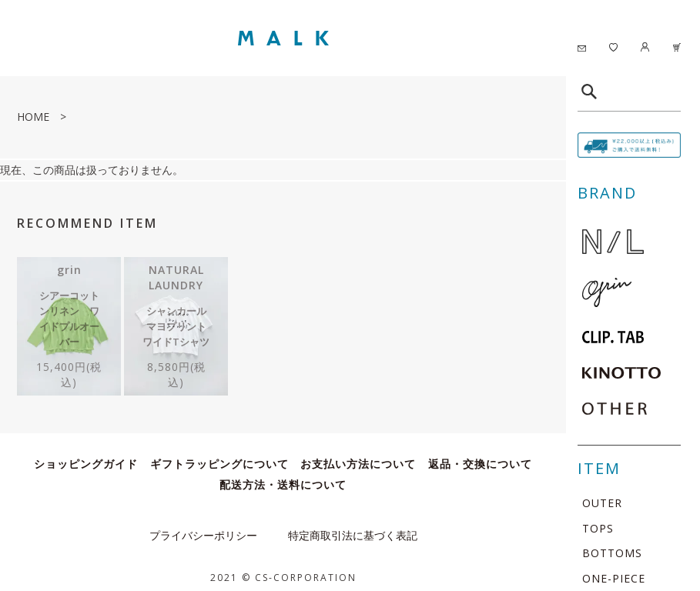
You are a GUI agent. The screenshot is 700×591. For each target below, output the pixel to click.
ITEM (599, 468)
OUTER (602, 503)
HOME (33, 117)
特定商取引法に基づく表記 (353, 528)
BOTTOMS (612, 553)
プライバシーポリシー (203, 528)
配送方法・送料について (283, 477)
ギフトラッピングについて (219, 456)
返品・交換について (480, 456)
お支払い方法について (358, 456)
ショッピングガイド (86, 456)
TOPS (598, 528)
